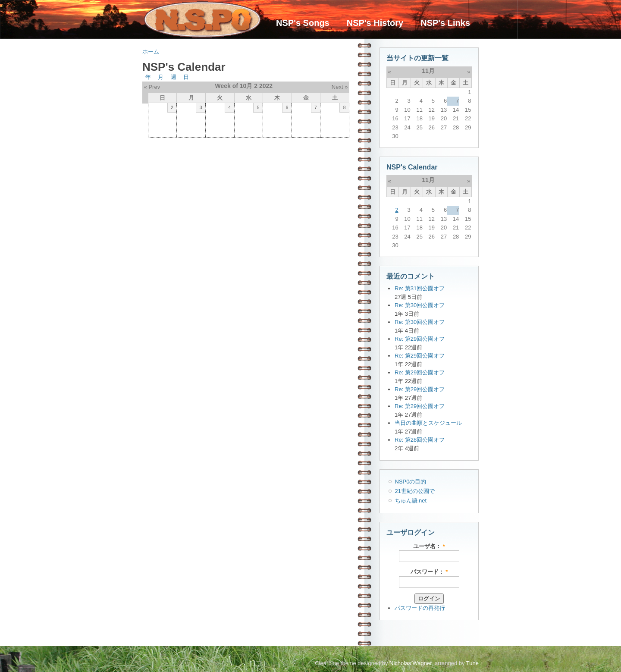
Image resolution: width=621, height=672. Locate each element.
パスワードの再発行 (420, 608)
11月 (428, 71)
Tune (472, 663)
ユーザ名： (429, 546)
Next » (340, 87)
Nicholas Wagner (411, 663)
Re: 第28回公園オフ (420, 440)
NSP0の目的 (411, 482)
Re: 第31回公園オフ (420, 288)
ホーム (151, 52)
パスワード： (429, 572)
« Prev (152, 87)
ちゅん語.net (411, 501)
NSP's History (375, 23)
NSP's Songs (303, 23)
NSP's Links (445, 23)
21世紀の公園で (415, 491)
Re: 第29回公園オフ (420, 339)
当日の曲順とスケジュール (428, 423)
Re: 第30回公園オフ (420, 305)
